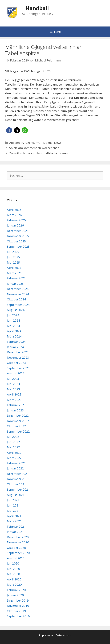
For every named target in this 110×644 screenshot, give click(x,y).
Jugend (29, 143)
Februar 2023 (16, 405)
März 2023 (14, 400)
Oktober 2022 (16, 426)
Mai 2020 (13, 574)
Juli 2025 (13, 252)
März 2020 (14, 585)
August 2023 (16, 373)
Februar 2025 (16, 278)
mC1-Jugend (44, 143)
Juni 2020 (13, 569)
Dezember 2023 (18, 352)
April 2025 (14, 268)
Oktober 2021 (16, 484)
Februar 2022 (16, 463)
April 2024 (14, 331)
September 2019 (18, 616)
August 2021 (16, 495)
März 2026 (14, 215)
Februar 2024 (16, 342)
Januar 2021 (15, 532)
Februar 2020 (16, 590)
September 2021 (18, 489)
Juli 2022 (13, 437)
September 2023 (18, 368)
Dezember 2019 (18, 600)
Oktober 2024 (16, 299)
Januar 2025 (15, 284)
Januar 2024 (15, 347)
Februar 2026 (16, 220)
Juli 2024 (13, 315)
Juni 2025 (13, 257)
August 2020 (16, 558)
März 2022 (14, 458)
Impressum (46, 635)
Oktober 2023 (16, 363)
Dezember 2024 (18, 289)
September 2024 (18, 305)
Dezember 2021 (18, 474)
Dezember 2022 (18, 416)
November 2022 (18, 421)
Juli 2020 (13, 563)
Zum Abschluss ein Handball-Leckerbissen (38, 153)
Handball (37, 8)
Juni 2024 (13, 320)
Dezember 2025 (18, 231)
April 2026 (14, 210)
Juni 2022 (13, 442)
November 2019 (18, 606)
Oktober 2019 (16, 611)
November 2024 (18, 294)
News (58, 143)
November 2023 (18, 357)
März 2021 (14, 521)
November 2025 (18, 236)
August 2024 (16, 310)
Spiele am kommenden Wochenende (34, 148)
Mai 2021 (13, 511)
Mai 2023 (13, 389)
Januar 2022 (15, 468)
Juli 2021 (13, 500)
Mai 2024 (13, 326)
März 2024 (14, 336)
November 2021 (18, 479)
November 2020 (18, 542)
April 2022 (14, 453)
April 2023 (14, 394)
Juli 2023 (13, 379)
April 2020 (14, 579)
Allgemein (16, 143)
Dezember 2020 (18, 537)
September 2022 (18, 431)
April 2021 (14, 516)
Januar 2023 (15, 410)
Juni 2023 (13, 384)
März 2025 (14, 273)
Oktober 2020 (16, 548)
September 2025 (18, 247)
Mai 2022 (13, 447)
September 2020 (18, 553)
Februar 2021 (16, 527)
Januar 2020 (15, 595)
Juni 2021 (13, 505)
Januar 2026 (15, 225)
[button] (9, 130)
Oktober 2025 (16, 241)
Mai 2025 (13, 262)
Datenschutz (63, 635)
